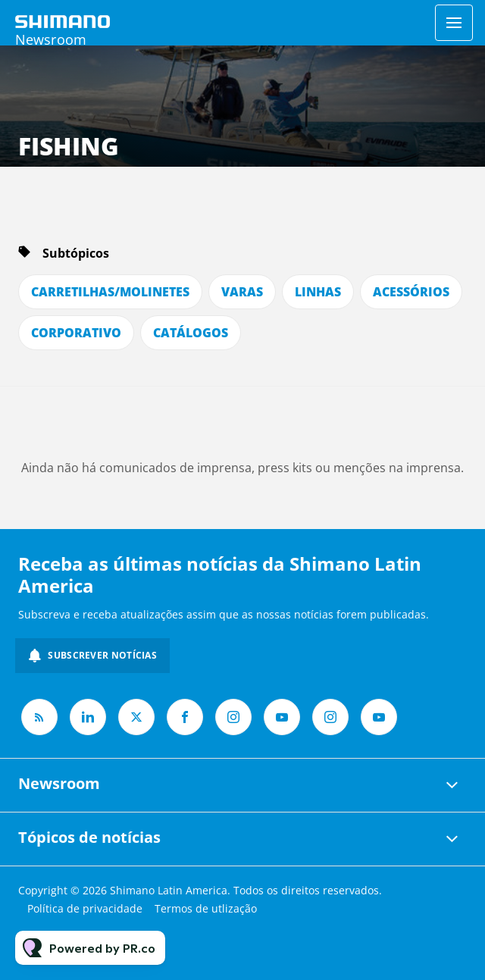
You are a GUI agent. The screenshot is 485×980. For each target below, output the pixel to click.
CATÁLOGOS (191, 333)
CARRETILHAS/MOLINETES (110, 292)
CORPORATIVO (76, 333)
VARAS (242, 292)
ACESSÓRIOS (411, 292)
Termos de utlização (206, 908)
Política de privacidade (85, 908)
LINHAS (318, 292)
